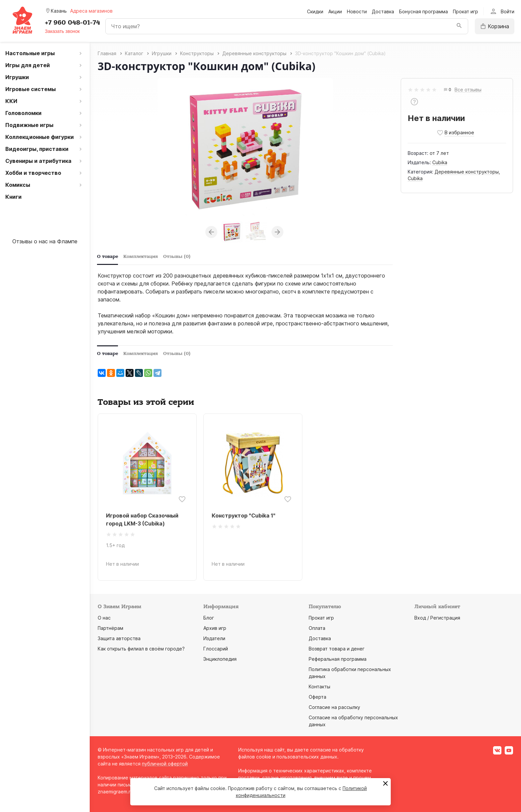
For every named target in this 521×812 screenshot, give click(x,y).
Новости (357, 11)
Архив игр (215, 628)
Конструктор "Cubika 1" (244, 516)
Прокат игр (466, 11)
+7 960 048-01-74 (72, 23)
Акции (335, 11)
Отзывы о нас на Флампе (45, 241)
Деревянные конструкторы (467, 172)
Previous (211, 232)
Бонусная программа (423, 11)
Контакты (319, 687)
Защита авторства (119, 638)
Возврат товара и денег (337, 649)
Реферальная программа (338, 659)
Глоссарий (216, 649)
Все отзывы (468, 90)
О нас (104, 618)
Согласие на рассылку (334, 707)
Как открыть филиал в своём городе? (141, 649)
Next (277, 232)
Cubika (440, 162)
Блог (209, 618)
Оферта (317, 697)
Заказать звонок (62, 31)
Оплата (317, 628)
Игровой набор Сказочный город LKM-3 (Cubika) (142, 520)
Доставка (383, 11)
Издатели (214, 638)
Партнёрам (110, 628)
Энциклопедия (220, 659)
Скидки (315, 11)
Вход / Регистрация (437, 618)
